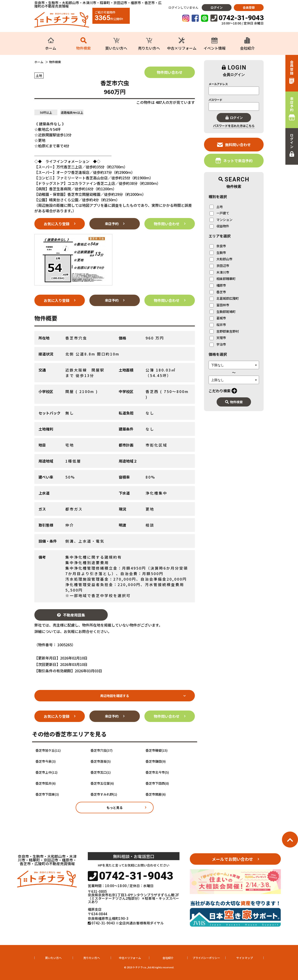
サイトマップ (245, 958)
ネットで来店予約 (234, 160)
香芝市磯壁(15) (157, 750)
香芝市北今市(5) (157, 772)
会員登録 (249, 7)
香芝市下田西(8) (157, 783)
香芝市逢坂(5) (101, 761)
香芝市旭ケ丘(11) (48, 750)
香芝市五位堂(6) (102, 783)
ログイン (217, 7)
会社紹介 (168, 958)
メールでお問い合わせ (232, 859)
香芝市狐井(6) (46, 783)
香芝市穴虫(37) (102, 750)
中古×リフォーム (130, 958)
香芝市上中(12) (47, 772)
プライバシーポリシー (206, 958)
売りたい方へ (92, 958)
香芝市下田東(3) (47, 794)
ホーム (39, 62)
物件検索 (234, 402)
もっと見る (115, 808)
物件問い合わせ (170, 72)
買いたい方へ (53, 958)
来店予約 (112, 224)
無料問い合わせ (234, 144)
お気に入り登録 (57, 224)
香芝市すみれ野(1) (104, 794)
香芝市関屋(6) (156, 794)
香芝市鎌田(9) (156, 761)
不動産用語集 (71, 615)
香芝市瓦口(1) (101, 772)
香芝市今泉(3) (46, 761)
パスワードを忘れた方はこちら (234, 126)
